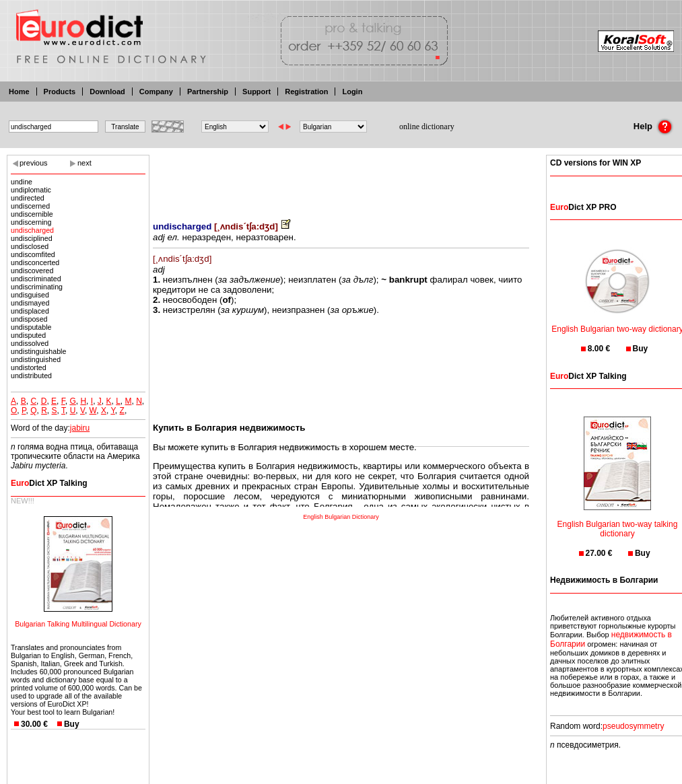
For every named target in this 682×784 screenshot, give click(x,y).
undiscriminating (37, 287)
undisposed (29, 319)
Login (352, 92)
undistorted (29, 367)
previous (34, 163)
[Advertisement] (341, 178)
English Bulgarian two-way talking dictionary (618, 521)
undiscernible (32, 214)
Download (107, 92)
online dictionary (427, 127)
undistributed (31, 376)
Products (60, 92)
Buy (72, 724)
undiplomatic (31, 190)
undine (22, 182)
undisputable (31, 327)
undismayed (30, 303)
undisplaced (30, 311)
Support (257, 92)
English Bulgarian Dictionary (341, 517)
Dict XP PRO (583, 207)
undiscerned (30, 206)
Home (19, 92)
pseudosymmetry (633, 726)
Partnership (208, 92)
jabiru (80, 428)
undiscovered (32, 271)
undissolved (30, 343)
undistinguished (36, 359)
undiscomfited (33, 254)
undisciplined (32, 238)
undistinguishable (38, 351)
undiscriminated (36, 279)
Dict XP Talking (49, 483)
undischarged (32, 230)
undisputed (28, 335)
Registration (306, 92)
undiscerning (31, 222)
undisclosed (30, 246)
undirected (28, 198)
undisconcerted (35, 262)
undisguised (30, 295)
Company (156, 92)
